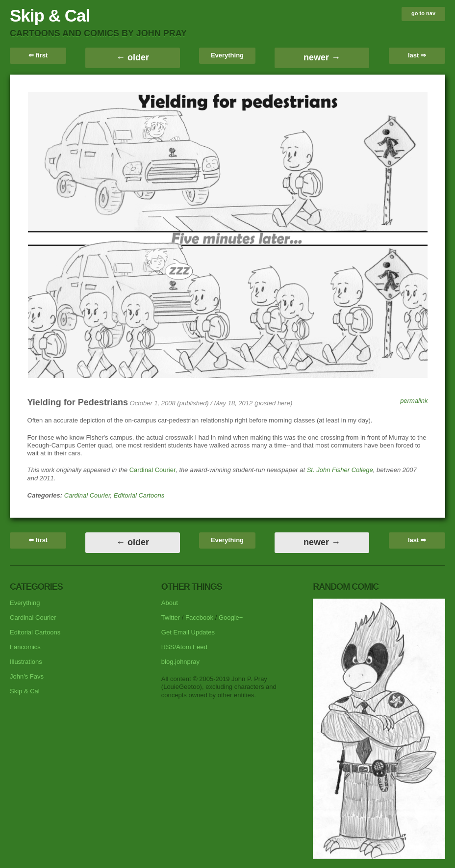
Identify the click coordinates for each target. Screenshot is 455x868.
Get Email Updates (188, 632)
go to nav (423, 13)
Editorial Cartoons (139, 495)
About (170, 603)
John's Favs (27, 676)
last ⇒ (417, 55)
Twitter (171, 618)
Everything (227, 55)
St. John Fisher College (340, 470)
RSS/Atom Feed (184, 647)
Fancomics (25, 647)
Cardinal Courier (153, 470)
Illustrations (26, 662)
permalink (414, 401)
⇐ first (38, 55)
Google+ (231, 618)
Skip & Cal (50, 15)
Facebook (199, 618)
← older (133, 57)
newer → (322, 57)
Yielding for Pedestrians (78, 402)
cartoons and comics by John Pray (98, 33)
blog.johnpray (180, 662)
